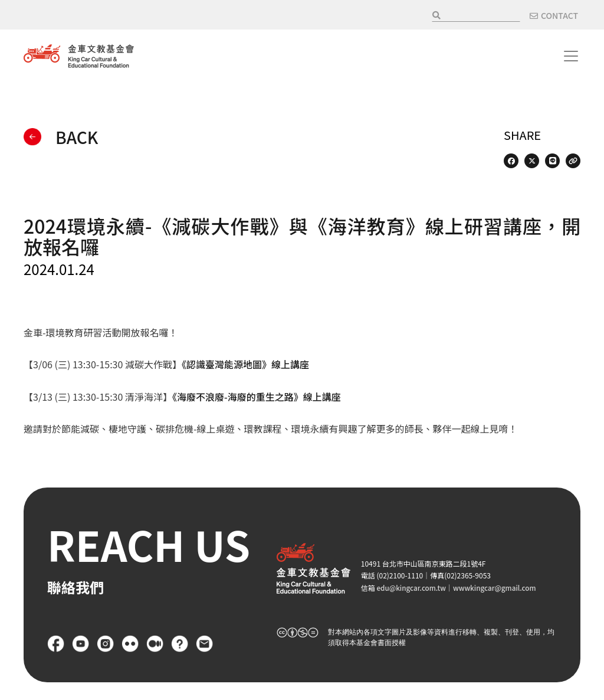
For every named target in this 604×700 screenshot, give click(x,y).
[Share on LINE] (552, 161)
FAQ (180, 644)
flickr (130, 644)
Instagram (106, 644)
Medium (155, 644)
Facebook (56, 644)
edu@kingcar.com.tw (412, 588)
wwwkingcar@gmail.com (497, 588)
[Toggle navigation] (571, 56)
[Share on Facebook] (511, 161)
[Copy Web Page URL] (573, 161)
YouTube (81, 644)
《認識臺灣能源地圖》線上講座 (245, 364)
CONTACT (559, 15)
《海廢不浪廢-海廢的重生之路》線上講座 (257, 397)
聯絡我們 (205, 644)
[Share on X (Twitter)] (532, 161)
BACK (77, 137)
